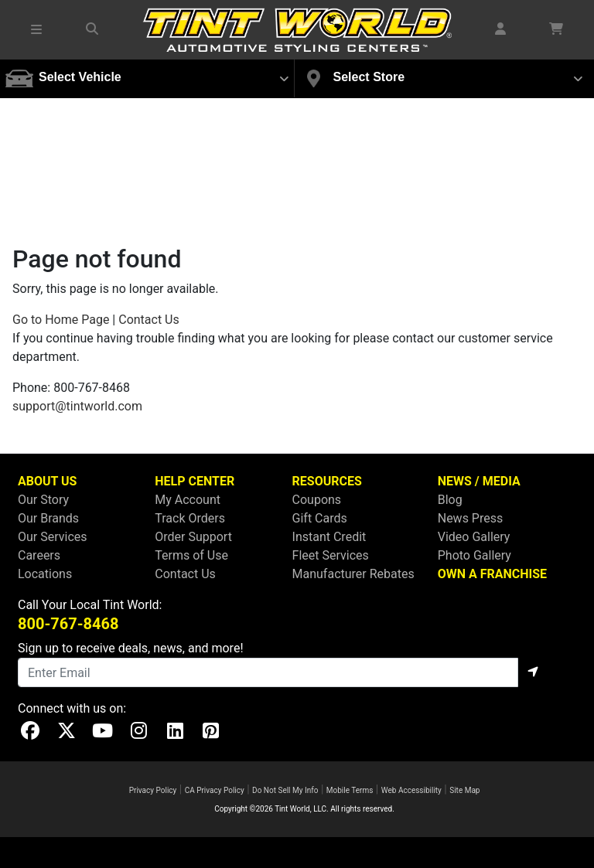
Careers (39, 555)
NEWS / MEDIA (479, 481)
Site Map (464, 790)
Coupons (317, 500)
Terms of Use (191, 555)
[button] (37, 29)
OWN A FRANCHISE (492, 574)
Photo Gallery (475, 555)
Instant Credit (329, 537)
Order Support (193, 537)
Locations (45, 574)
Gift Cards (320, 518)
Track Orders (190, 518)
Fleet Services (331, 555)
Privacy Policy (153, 790)
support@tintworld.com (77, 406)
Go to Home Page (61, 320)
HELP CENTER (195, 481)
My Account (188, 500)
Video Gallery (474, 537)
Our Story (43, 500)
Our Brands (48, 518)
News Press (471, 518)
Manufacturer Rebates (353, 574)
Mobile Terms (350, 790)
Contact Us (149, 320)
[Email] (268, 672)
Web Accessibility (411, 790)
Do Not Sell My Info (285, 790)
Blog (450, 500)
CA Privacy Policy (215, 790)
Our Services (53, 537)
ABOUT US (47, 481)
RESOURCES (327, 481)
